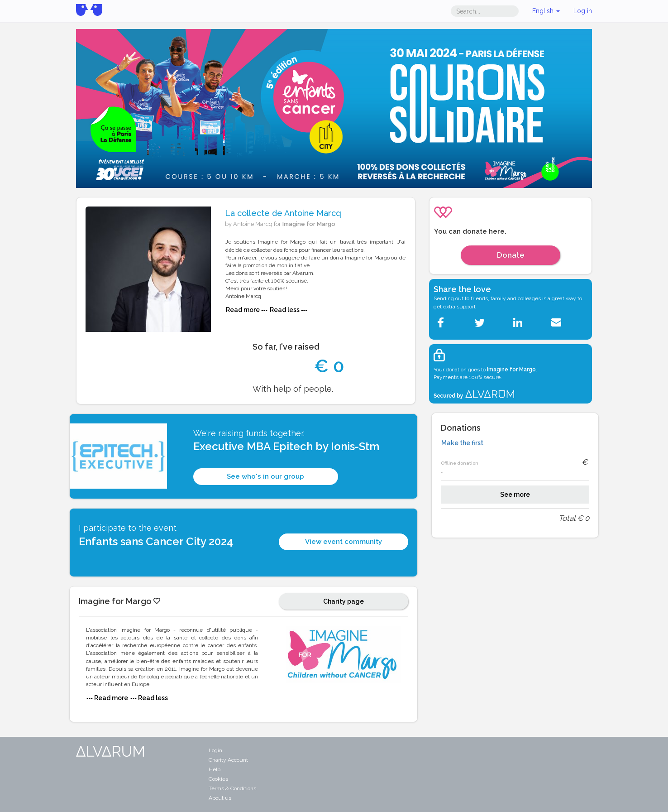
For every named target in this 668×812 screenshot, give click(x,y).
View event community (344, 542)
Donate (511, 255)
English (546, 11)
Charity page (344, 601)
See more (515, 495)
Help (215, 769)
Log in (583, 11)
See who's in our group (265, 476)
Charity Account (228, 760)
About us (220, 798)
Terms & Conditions (232, 788)
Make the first (462, 443)
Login (215, 750)
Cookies (218, 779)
